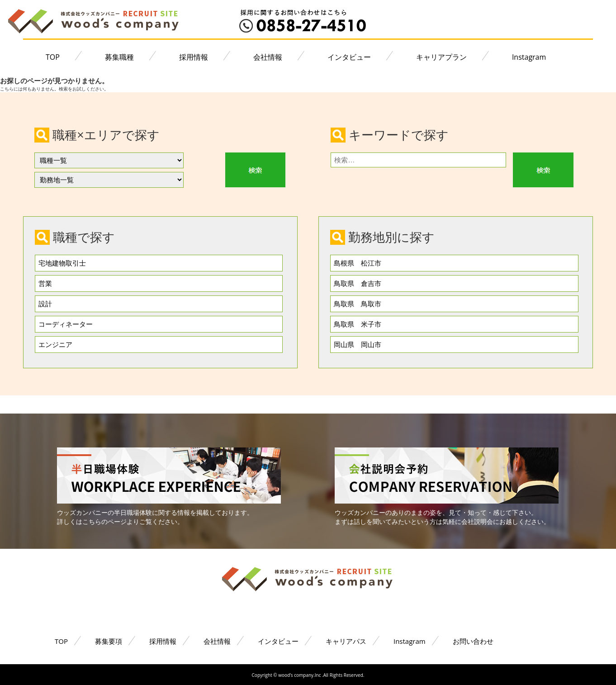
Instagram (529, 57)
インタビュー (349, 57)
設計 (45, 304)
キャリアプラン (441, 57)
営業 (45, 283)
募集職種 (119, 57)
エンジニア (55, 344)
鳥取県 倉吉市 (358, 283)
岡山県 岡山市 (358, 344)
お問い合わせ (473, 641)
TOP (53, 57)
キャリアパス (346, 641)
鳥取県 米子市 (358, 324)
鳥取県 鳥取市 (358, 304)
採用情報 (194, 57)
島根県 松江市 (358, 263)
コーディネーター (66, 324)
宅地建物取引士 (62, 263)
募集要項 (109, 641)
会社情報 (268, 57)
